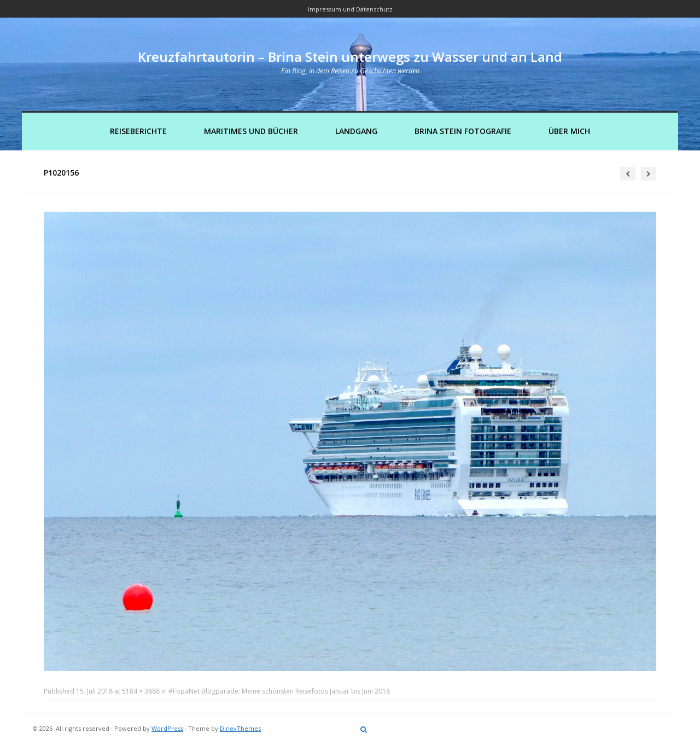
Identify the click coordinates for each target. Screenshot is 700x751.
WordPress (167, 728)
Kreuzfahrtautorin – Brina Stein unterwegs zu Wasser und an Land (350, 57)
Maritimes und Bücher (251, 131)
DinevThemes (240, 728)
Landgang (356, 131)
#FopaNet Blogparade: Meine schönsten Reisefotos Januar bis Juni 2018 (279, 691)
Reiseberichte (138, 131)
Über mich (569, 131)
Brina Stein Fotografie (463, 131)
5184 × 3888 (141, 691)
